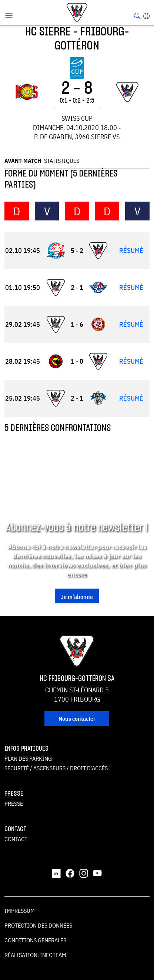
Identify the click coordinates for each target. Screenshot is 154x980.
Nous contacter (77, 719)
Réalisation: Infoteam (35, 955)
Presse (14, 803)
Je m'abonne (77, 597)
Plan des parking (28, 758)
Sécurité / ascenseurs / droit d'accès (56, 768)
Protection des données (38, 925)
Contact (16, 839)
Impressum (20, 911)
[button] (146, 16)
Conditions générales (35, 940)
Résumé (131, 251)
